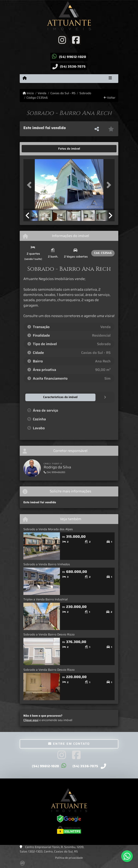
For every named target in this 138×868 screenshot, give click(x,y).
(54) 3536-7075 (73, 66)
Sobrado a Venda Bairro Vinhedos (47, 564)
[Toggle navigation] (110, 78)
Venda (42, 93)
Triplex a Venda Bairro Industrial (46, 599)
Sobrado (85, 93)
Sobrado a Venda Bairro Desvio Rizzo (49, 634)
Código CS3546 (37, 98)
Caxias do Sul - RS (63, 93)
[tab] (35, 149)
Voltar (110, 98)
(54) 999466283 (54, 472)
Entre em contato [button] (69, 743)
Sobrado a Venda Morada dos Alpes (48, 529)
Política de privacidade (69, 858)
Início (28, 93)
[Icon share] (62, 40)
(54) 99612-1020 (73, 57)
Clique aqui (31, 720)
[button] (30, 185)
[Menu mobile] (25, 78)
